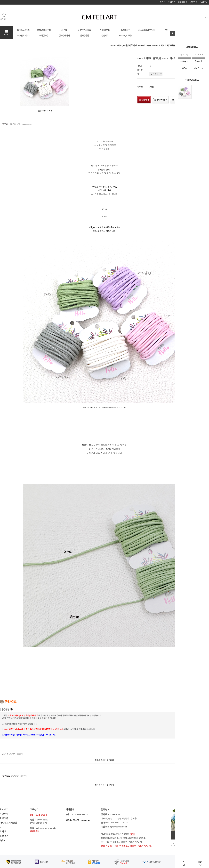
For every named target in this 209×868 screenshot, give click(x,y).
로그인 (163, 2)
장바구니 (184, 61)
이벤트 (3, 831)
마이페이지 (199, 55)
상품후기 (4, 836)
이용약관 (4, 818)
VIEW (132, 834)
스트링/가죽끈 (145, 46)
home (113, 46)
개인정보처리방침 (8, 823)
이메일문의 (35, 831)
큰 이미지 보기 (45, 111)
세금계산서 (199, 68)
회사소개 (4, 809)
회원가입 (172, 2)
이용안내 (4, 814)
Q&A (184, 68)
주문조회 (199, 61)
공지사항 (184, 55)
